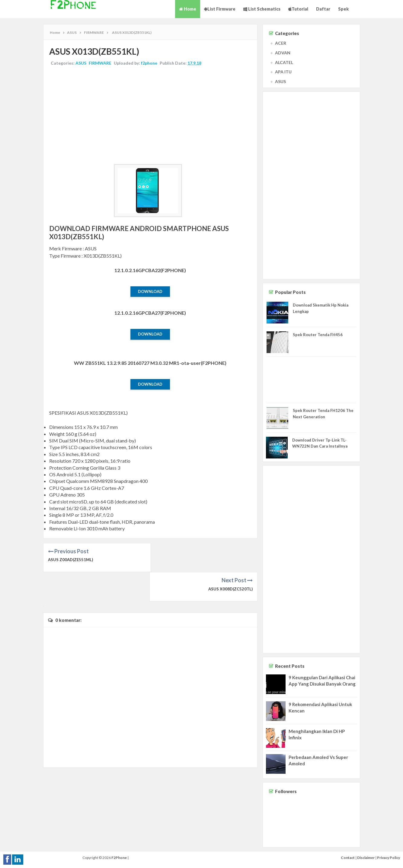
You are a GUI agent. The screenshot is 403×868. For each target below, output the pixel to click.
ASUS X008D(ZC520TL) (230, 560)
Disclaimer (366, 858)
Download (150, 291)
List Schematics (262, 9)
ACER (281, 43)
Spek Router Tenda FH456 (318, 335)
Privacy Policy (389, 858)
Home (188, 9)
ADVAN (283, 53)
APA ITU (283, 72)
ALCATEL (284, 62)
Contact (348, 858)
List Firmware (220, 9)
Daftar (323, 9)
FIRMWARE (100, 63)
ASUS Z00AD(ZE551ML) (70, 560)
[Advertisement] (150, 116)
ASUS (81, 63)
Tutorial (298, 9)
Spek (343, 9)
